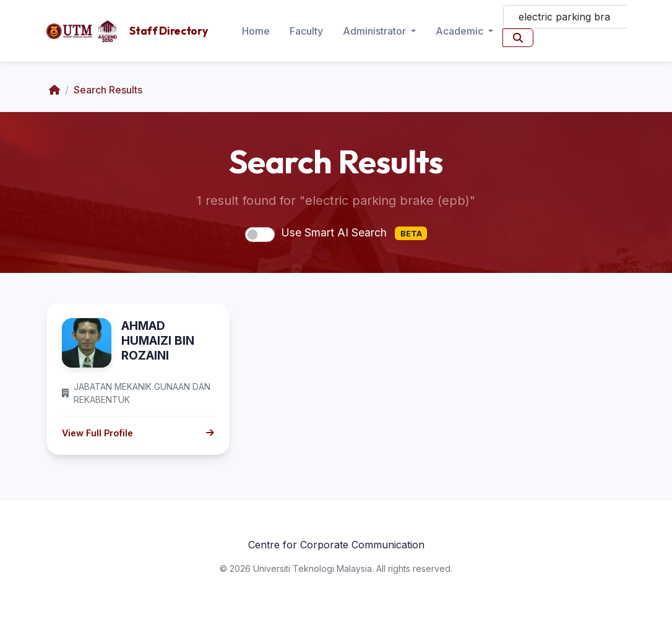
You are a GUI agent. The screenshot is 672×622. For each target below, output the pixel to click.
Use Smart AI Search (354, 233)
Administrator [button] (376, 31)
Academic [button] (461, 31)
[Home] (54, 90)
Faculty (306, 31)
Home (256, 31)
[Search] (565, 17)
